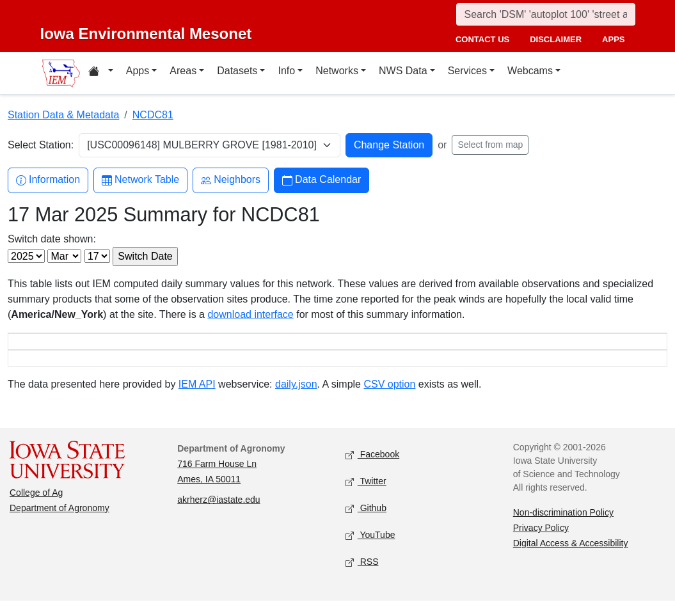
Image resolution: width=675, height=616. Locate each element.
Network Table (140, 180)
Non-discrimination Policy (563, 528)
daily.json (296, 399)
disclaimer (556, 39)
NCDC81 (153, 115)
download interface (250, 314)
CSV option (389, 399)
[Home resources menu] (101, 73)
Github (366, 524)
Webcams (530, 71)
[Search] (546, 14)
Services (467, 71)
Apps (138, 71)
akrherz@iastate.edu (218, 515)
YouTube (370, 551)
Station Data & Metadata (63, 115)
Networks (337, 71)
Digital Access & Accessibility (571, 558)
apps (613, 39)
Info (286, 71)
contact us (482, 39)
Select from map (490, 145)
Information (48, 180)
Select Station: (41, 145)
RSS (362, 578)
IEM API (197, 399)
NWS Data (403, 71)
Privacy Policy (541, 543)
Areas (183, 71)
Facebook (373, 470)
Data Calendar (322, 180)
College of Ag (36, 508)
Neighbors (231, 180)
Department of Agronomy (60, 523)
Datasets (237, 71)
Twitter (366, 497)
